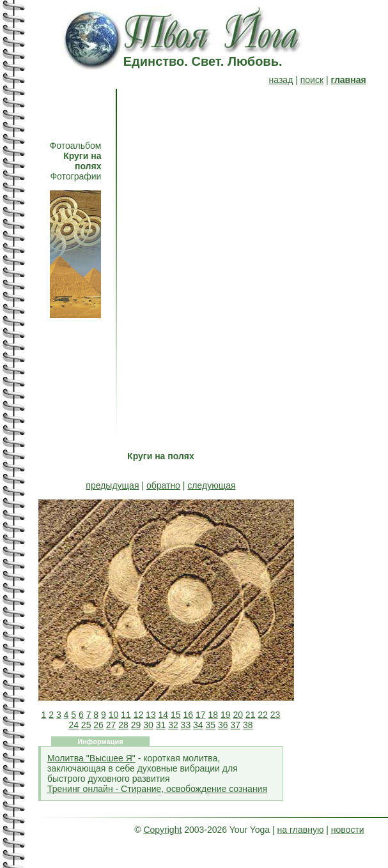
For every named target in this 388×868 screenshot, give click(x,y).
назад (281, 80)
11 (126, 715)
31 (161, 725)
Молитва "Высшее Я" (91, 758)
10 (114, 715)
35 (211, 725)
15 (176, 715)
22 (263, 715)
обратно (163, 485)
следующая (211, 485)
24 (74, 725)
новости (348, 830)
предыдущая (112, 485)
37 (235, 725)
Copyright (162, 830)
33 (186, 725)
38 (248, 725)
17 (201, 715)
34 (198, 725)
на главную (301, 830)
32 (173, 725)
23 (275, 715)
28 (123, 725)
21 (251, 715)
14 (164, 715)
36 (223, 725)
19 (226, 715)
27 (111, 725)
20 (238, 715)
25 (86, 725)
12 (139, 715)
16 (189, 715)
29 (136, 725)
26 (98, 725)
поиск (312, 80)
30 (148, 725)
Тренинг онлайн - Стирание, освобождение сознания (157, 789)
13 (151, 715)
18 (213, 715)
